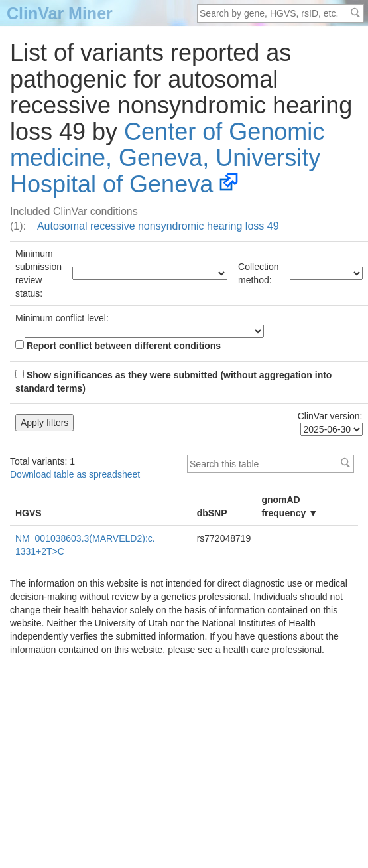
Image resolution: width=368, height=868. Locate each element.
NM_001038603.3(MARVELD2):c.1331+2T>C (85, 545)
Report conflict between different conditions (118, 346)
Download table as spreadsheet (75, 474)
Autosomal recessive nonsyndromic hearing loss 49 (158, 226)
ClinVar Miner (60, 13)
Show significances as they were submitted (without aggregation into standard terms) (173, 382)
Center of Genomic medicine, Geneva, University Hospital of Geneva (167, 158)
